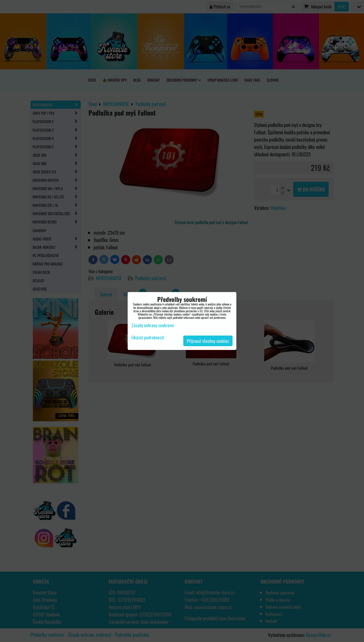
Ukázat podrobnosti (148, 338)
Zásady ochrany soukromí (153, 325)
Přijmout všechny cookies (208, 341)
